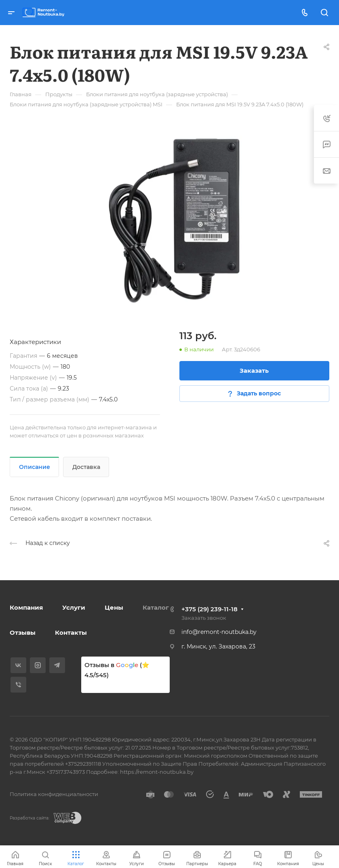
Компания (26, 607)
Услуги (74, 607)
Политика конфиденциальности (54, 794)
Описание (35, 467)
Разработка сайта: (29, 818)
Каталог (156, 607)
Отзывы (23, 633)
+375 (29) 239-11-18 (210, 609)
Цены (114, 607)
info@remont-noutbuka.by (219, 632)
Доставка (86, 467)
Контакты (71, 633)
